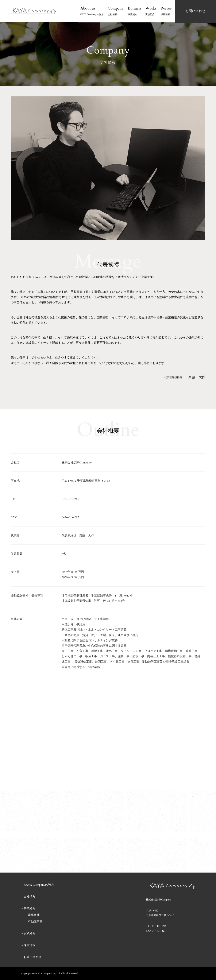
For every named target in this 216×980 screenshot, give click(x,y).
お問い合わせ (32, 957)
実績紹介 (30, 933)
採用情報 (30, 945)
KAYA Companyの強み (39, 885)
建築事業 (34, 915)
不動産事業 (35, 922)
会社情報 (30, 897)
